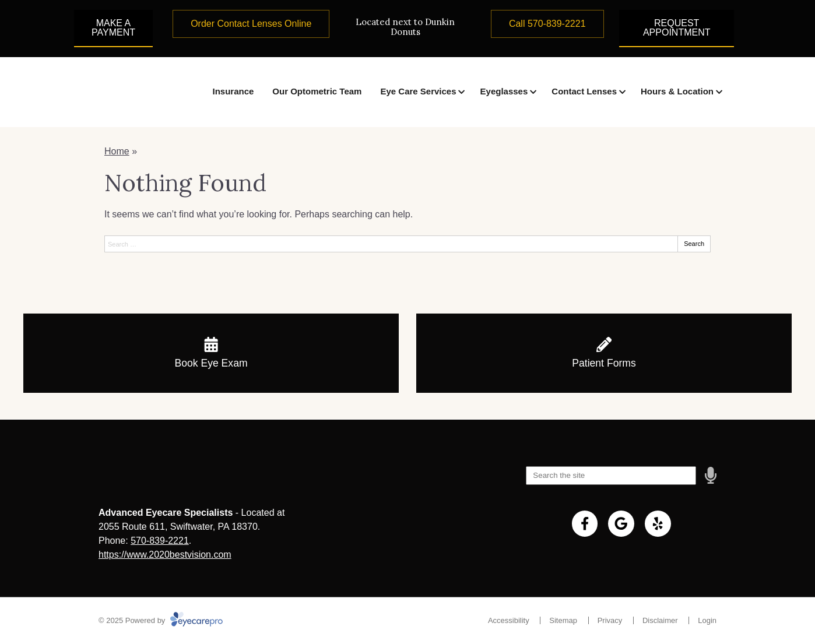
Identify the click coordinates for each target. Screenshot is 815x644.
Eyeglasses (504, 91)
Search (694, 244)
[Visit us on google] (621, 524)
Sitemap (563, 620)
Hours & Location (677, 91)
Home (117, 151)
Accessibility (509, 620)
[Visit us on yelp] (658, 524)
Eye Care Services (418, 91)
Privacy (610, 620)
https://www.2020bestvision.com (165, 555)
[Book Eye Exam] (211, 353)
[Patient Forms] (604, 353)
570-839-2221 (160, 541)
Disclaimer (660, 620)
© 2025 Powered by (161, 620)
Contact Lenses (584, 91)
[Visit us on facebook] (585, 524)
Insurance (233, 91)
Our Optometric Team (317, 91)
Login (707, 620)
